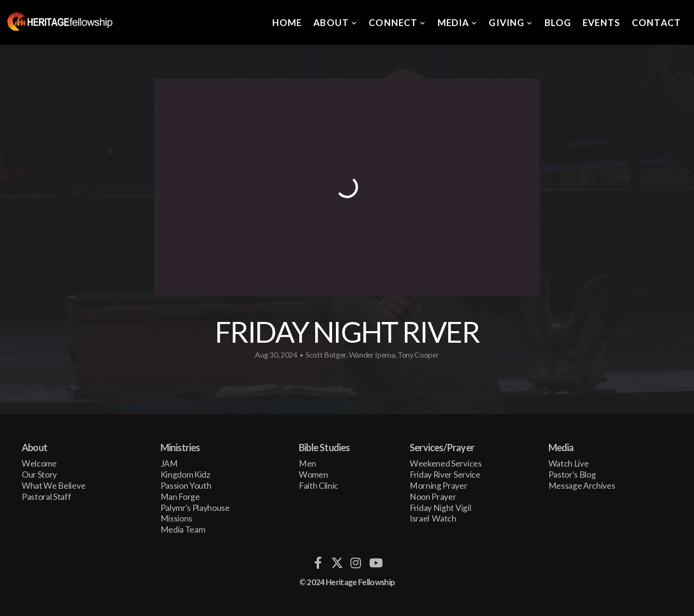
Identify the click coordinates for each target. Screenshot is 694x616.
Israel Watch (433, 518)
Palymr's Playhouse (195, 508)
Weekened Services (446, 463)
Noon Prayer (433, 497)
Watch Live (569, 463)
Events (601, 22)
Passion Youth (186, 486)
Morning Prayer (439, 486)
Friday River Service (445, 475)
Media (458, 22)
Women (313, 475)
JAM (169, 463)
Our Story (39, 475)
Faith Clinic (319, 486)
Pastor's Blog (572, 475)
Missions (176, 518)
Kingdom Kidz (185, 475)
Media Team (183, 529)
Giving (511, 22)
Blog (558, 22)
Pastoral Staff (47, 497)
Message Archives (582, 486)
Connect (397, 22)
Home (287, 22)
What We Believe (53, 486)
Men (307, 463)
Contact (656, 22)
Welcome (39, 463)
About (335, 22)
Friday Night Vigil (441, 508)
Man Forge (180, 497)
